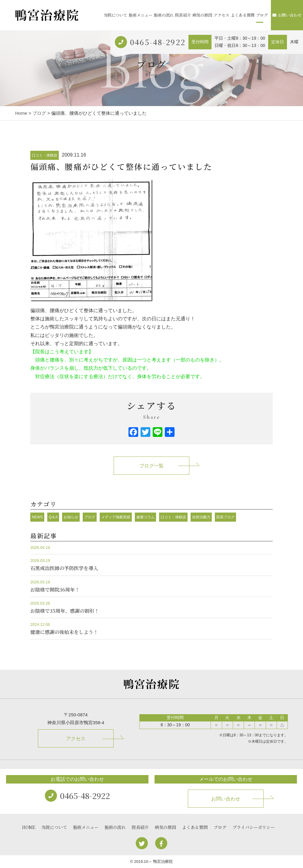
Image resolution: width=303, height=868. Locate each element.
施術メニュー (141, 15)
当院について (115, 15)
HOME (29, 827)
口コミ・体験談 (45, 155)
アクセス (221, 15)
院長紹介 (183, 15)
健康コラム (145, 517)
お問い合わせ (287, 15)
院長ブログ (225, 517)
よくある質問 (243, 15)
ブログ (262, 15)
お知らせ (71, 517)
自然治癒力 (201, 517)
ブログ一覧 (151, 466)
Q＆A (53, 517)
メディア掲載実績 (116, 517)
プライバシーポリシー (254, 827)
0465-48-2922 (158, 42)
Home (21, 113)
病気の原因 (202, 15)
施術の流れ (164, 15)
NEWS (37, 517)
